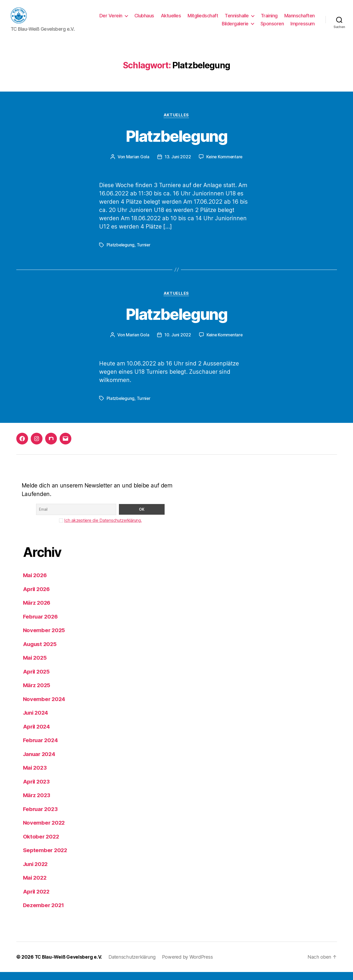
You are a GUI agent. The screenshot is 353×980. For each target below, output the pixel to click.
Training (269, 20)
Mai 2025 (35, 666)
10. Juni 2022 (177, 343)
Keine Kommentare (224, 165)
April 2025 (37, 680)
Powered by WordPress (190, 965)
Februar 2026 (41, 625)
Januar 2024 (40, 762)
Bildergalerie (235, 28)
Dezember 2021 (44, 913)
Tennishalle (237, 20)
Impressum (303, 28)
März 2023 (37, 803)
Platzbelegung (176, 144)
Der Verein (111, 20)
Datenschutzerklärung (134, 965)
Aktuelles (171, 20)
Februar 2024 (41, 748)
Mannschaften (300, 20)
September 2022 (46, 858)
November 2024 (45, 707)
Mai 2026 (36, 583)
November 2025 (45, 638)
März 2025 (37, 693)
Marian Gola (137, 165)
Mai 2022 (35, 886)
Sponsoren (272, 28)
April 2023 (37, 790)
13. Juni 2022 (177, 165)
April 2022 (37, 900)
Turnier (144, 253)
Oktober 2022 (42, 845)
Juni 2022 (36, 872)
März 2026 (37, 611)
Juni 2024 (36, 721)
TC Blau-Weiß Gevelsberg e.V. (69, 965)
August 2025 (40, 652)
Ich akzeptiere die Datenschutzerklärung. (103, 529)
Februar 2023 (41, 817)
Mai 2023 (35, 776)
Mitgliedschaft (203, 20)
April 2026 (37, 597)
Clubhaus (144, 20)
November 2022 (45, 831)
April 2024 (37, 735)
